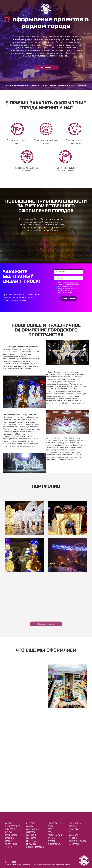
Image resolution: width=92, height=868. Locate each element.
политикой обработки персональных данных (68, 289)
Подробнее (46, 67)
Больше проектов (46, 624)
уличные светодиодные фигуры (59, 386)
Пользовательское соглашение (17, 864)
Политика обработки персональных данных (52, 864)
